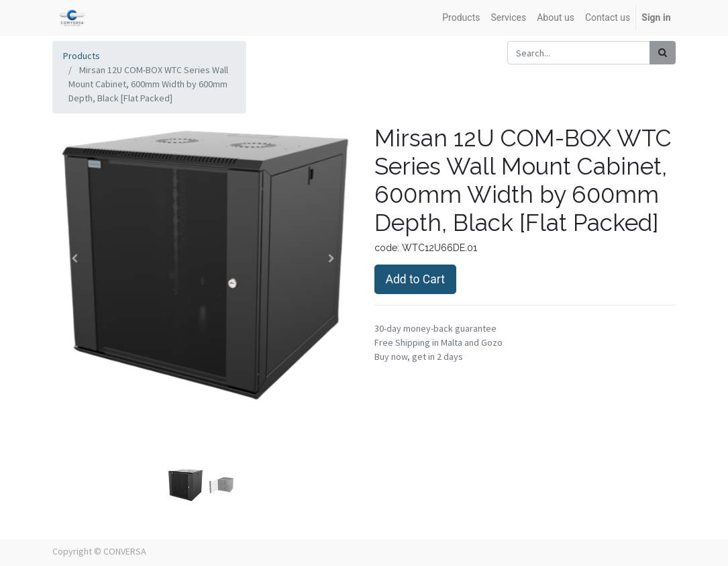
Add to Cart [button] (415, 279)
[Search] (663, 53)
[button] (75, 258)
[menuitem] (461, 18)
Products (82, 56)
